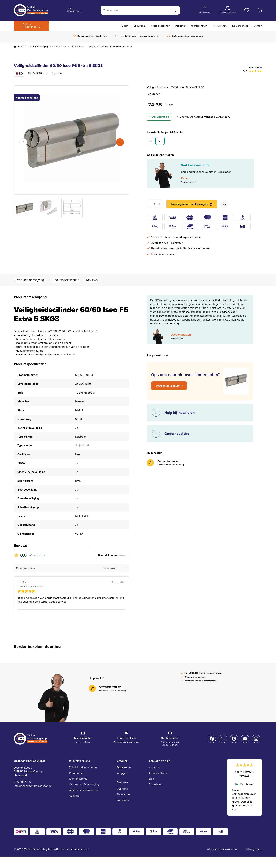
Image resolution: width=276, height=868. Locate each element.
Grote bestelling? (160, 26)
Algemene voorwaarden (84, 790)
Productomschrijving (30, 280)
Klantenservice (240, 26)
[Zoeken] (140, 10)
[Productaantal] (154, 204)
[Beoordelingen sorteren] (115, 568)
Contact (258, 26)
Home (21, 47)
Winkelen (73, 10)
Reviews (92, 280)
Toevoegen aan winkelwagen (189, 204)
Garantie (74, 796)
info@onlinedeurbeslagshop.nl (33, 786)
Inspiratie (180, 26)
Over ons (122, 789)
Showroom (140, 26)
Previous (23, 142)
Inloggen (122, 773)
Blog (151, 779)
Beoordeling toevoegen (112, 555)
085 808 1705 (22, 782)
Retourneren (220, 26)
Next (120, 142)
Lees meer (155, 94)
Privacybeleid (254, 849)
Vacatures (123, 800)
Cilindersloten (59, 47)
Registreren (124, 767)
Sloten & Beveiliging (38, 47)
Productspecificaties (65, 280)
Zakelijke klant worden (83, 767)
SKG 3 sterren (77, 47)
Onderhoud (155, 784)
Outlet (125, 26)
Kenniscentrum (199, 26)
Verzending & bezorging (84, 784)
